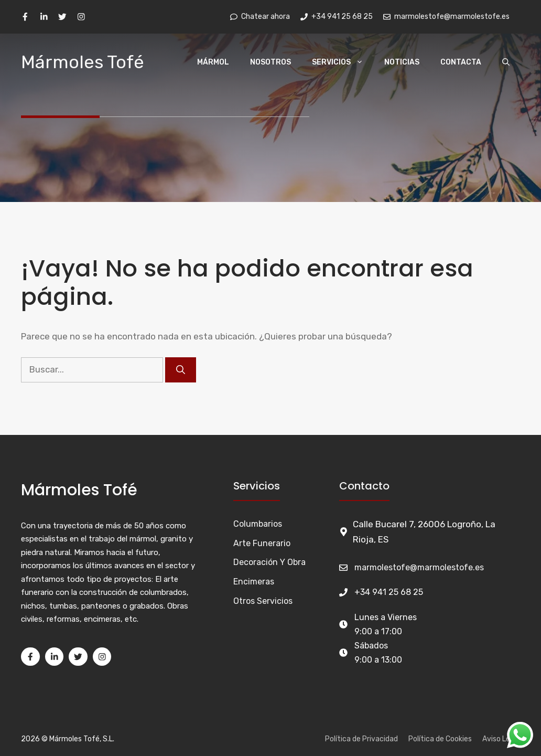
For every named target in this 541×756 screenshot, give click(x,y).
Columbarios (258, 524)
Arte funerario (262, 543)
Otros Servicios (263, 601)
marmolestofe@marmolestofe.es (419, 567)
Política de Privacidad (361, 739)
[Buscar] (181, 370)
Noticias (402, 62)
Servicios (343, 62)
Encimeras (254, 582)
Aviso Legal (501, 739)
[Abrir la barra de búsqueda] (506, 62)
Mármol (213, 62)
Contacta (461, 62)
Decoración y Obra (269, 562)
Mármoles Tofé (83, 62)
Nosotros (270, 62)
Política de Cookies (440, 739)
